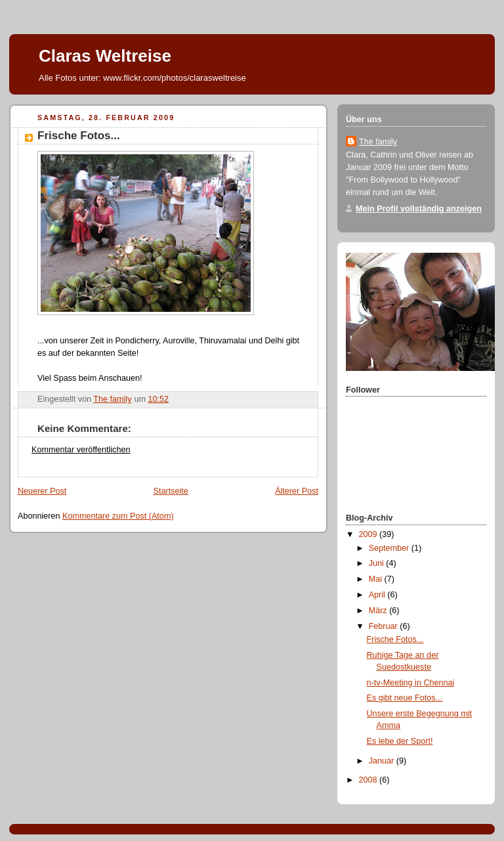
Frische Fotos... (395, 639)
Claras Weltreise (105, 56)
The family (378, 142)
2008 (369, 780)
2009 (369, 534)
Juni (378, 563)
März (379, 611)
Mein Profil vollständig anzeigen (419, 209)
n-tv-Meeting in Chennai (411, 683)
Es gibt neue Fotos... (405, 698)
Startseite (171, 491)
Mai (377, 579)
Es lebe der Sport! (400, 741)
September (390, 548)
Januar (383, 761)
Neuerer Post (42, 491)
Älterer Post (297, 491)
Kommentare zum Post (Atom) (118, 516)
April (378, 595)
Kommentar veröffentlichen (81, 450)
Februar (385, 626)
